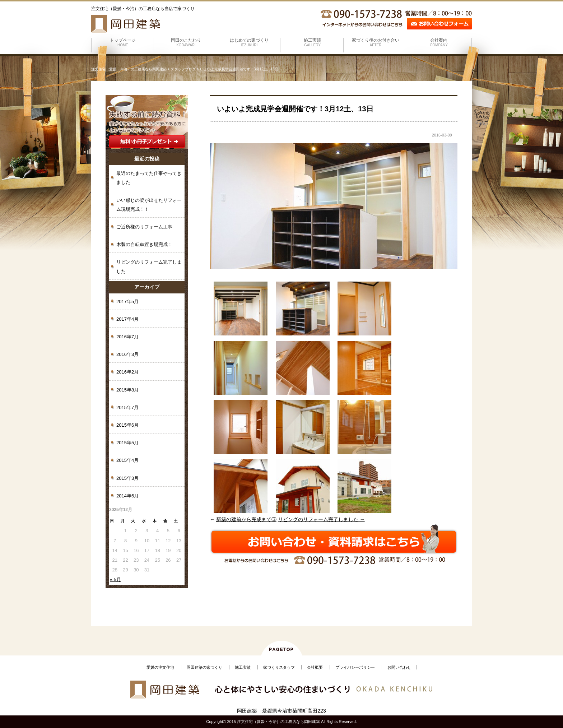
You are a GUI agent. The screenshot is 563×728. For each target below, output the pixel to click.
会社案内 (439, 42)
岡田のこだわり (186, 42)
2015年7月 (127, 407)
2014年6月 (127, 496)
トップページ (123, 42)
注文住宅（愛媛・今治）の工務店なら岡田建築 (129, 69)
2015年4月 (127, 460)
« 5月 (115, 579)
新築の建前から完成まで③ (246, 519)
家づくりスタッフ (279, 667)
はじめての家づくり (249, 42)
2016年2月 (127, 372)
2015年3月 (127, 478)
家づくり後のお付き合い (376, 42)
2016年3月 (127, 354)
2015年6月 (127, 425)
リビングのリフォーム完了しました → (321, 519)
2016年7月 (127, 337)
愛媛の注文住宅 (160, 667)
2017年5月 (127, 302)
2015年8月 (127, 390)
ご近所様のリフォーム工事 (144, 227)
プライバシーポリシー (355, 667)
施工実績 (312, 42)
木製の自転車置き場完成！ (144, 244)
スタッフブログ (183, 69)
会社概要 (315, 667)
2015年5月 (127, 443)
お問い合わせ (399, 667)
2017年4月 (127, 319)
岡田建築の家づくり (204, 667)
